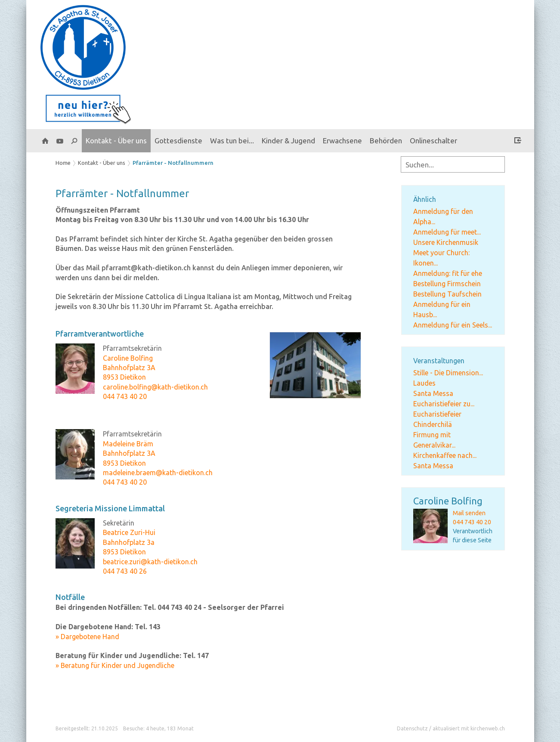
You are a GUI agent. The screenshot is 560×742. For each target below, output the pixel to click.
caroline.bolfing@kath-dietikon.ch (155, 387)
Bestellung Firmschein (447, 284)
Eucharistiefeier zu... (444, 404)
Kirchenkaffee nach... (445, 455)
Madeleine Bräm (128, 444)
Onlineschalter (433, 141)
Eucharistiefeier (437, 414)
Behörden (386, 141)
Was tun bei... (232, 141)
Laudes (424, 383)
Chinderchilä (433, 424)
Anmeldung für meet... (447, 232)
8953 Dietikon (124, 377)
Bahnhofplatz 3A (129, 368)
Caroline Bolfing (448, 501)
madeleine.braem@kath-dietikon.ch (158, 473)
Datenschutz (412, 728)
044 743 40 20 (472, 522)
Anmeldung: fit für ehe (448, 273)
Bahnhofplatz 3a (129, 542)
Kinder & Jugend (288, 141)
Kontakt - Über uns (116, 141)
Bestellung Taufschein (447, 294)
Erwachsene (342, 141)
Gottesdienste (178, 141)
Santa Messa (433, 393)
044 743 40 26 (125, 571)
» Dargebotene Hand (87, 637)
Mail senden (469, 513)
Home (63, 163)
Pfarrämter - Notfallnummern (173, 163)
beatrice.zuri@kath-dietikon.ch (150, 562)
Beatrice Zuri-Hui (129, 532)
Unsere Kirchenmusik (446, 242)
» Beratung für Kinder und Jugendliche (115, 665)
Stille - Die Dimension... (448, 373)
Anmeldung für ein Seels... (453, 325)
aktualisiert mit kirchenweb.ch (469, 728)
